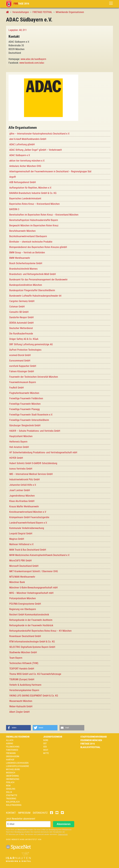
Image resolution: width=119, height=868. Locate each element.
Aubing (10, 743)
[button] (18, 728)
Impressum (24, 813)
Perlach (10, 782)
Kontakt (11, 813)
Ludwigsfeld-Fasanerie (18, 766)
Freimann (11, 753)
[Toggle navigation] (111, 3)
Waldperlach (13, 802)
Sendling (11, 789)
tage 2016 (18, 4)
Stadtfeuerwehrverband (94, 737)
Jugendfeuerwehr (53, 737)
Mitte (46, 753)
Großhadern (13, 756)
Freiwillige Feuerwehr (18, 737)
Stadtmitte (12, 795)
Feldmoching (13, 747)
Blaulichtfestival (90, 747)
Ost (45, 743)
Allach (10, 740)
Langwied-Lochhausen (17, 763)
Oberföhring (12, 776)
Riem (8, 786)
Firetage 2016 (88, 744)
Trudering (11, 799)
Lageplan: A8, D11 (18, 30)
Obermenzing (13, 779)
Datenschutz (40, 813)
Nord (46, 740)
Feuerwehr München (91, 740)
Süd (45, 747)
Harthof (10, 760)
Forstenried (12, 750)
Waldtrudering (14, 805)
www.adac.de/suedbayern (33, 59)
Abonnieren (64, 824)
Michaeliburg (13, 769)
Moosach (11, 773)
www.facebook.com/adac (32, 63)
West (46, 750)
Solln (9, 792)
